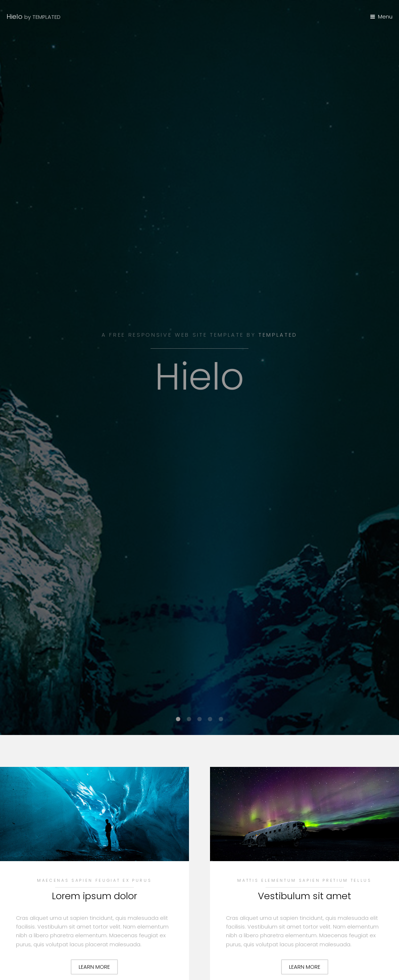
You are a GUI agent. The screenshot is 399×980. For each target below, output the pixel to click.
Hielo (34, 16)
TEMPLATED (278, 335)
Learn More (94, 967)
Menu (385, 17)
